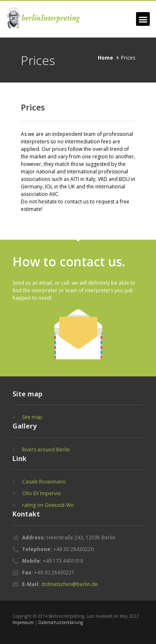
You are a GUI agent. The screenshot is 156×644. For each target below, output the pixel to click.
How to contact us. (69, 262)
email (46, 283)
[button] (143, 19)
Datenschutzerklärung (61, 622)
